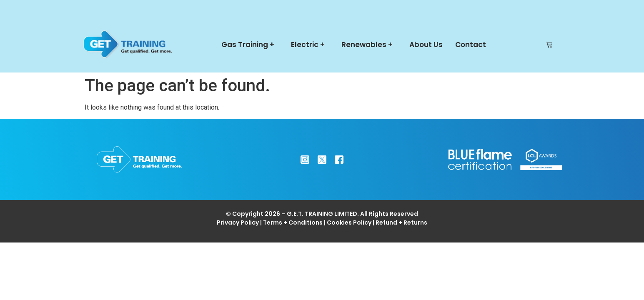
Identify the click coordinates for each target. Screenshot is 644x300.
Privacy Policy (238, 222)
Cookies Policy (349, 222)
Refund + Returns (401, 222)
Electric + (310, 45)
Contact (471, 45)
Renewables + (369, 45)
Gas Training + (250, 45)
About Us (426, 45)
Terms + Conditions (293, 222)
